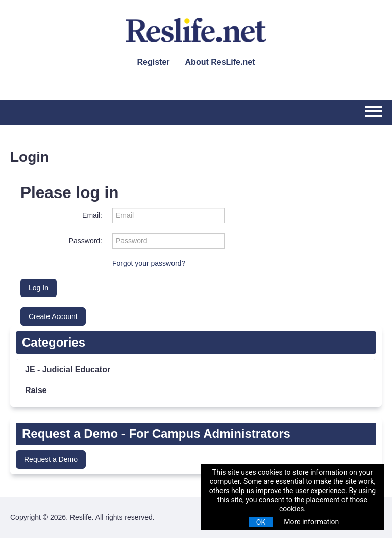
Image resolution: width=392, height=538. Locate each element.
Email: (92, 215)
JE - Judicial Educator (68, 369)
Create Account (53, 316)
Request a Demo (51, 459)
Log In (39, 288)
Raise (36, 390)
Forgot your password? (149, 263)
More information (311, 522)
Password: (85, 241)
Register (154, 62)
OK (261, 522)
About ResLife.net (220, 62)
